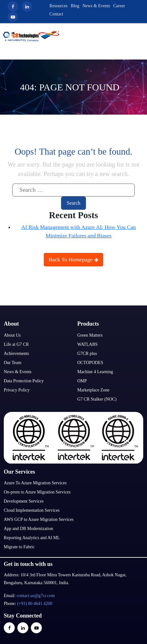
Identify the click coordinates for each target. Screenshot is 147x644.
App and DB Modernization (28, 529)
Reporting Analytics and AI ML (32, 538)
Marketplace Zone (93, 390)
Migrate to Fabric (19, 547)
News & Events (96, 6)
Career (119, 6)
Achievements (16, 353)
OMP (82, 381)
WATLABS (88, 344)
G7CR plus (87, 353)
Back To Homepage (74, 259)
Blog (75, 6)
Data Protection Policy (24, 381)
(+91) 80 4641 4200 (35, 604)
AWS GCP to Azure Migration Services (39, 519)
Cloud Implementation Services (32, 510)
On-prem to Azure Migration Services (37, 492)
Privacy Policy (17, 390)
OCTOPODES (90, 363)
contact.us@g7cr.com (36, 596)
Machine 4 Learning (95, 372)
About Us (12, 335)
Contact (56, 14)
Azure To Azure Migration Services (35, 483)
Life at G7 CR (16, 344)
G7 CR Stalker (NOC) (97, 399)
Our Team (13, 363)
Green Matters (90, 335)
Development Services (24, 501)
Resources (59, 6)
